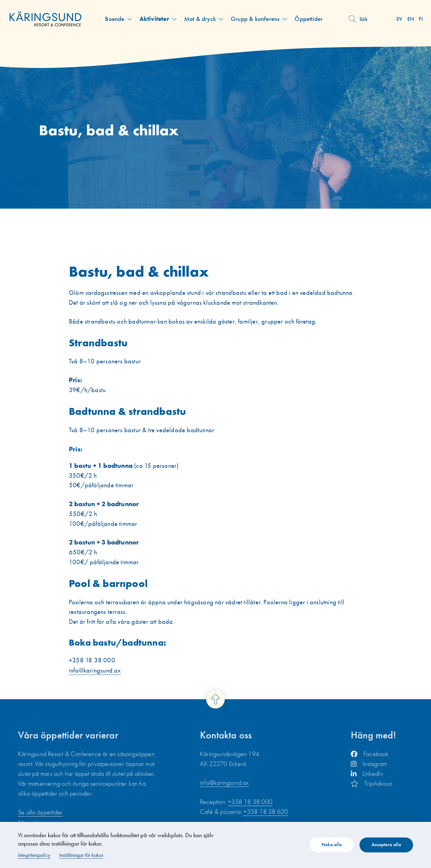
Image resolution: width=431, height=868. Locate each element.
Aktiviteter (154, 19)
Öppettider (309, 19)
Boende (115, 19)
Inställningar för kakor (81, 855)
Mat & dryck (200, 19)
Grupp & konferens (255, 19)
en (411, 19)
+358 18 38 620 (266, 812)
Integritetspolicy (34, 855)
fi (421, 19)
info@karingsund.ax (95, 672)
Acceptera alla (386, 844)
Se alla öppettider (40, 813)
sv (400, 19)
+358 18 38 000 (250, 803)
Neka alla (330, 844)
